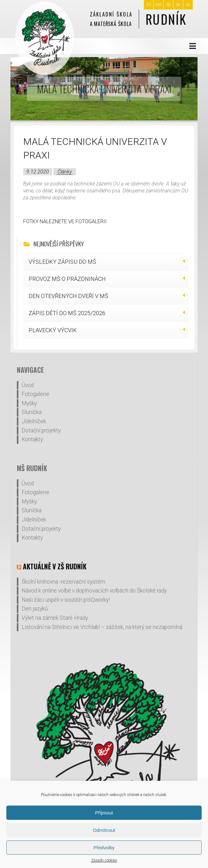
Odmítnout (104, 830)
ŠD (168, 5)
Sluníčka (32, 412)
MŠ (158, 5)
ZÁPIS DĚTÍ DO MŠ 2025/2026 (67, 313)
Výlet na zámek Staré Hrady (55, 618)
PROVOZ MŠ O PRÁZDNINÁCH (67, 279)
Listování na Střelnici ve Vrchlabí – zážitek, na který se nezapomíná (102, 627)
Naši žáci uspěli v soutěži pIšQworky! (66, 600)
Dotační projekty (41, 431)
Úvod (28, 385)
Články (65, 172)
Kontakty (32, 439)
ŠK (178, 5)
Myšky (29, 403)
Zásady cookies (104, 860)
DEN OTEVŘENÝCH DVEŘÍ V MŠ (68, 296)
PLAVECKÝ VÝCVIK (53, 330)
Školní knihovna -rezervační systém (63, 582)
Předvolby (104, 848)
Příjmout (104, 813)
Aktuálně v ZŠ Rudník (55, 566)
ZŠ (149, 5)
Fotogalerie (35, 394)
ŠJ (188, 5)
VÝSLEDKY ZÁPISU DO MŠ (62, 262)
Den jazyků (35, 609)
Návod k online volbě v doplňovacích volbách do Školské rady (94, 591)
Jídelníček (34, 421)
